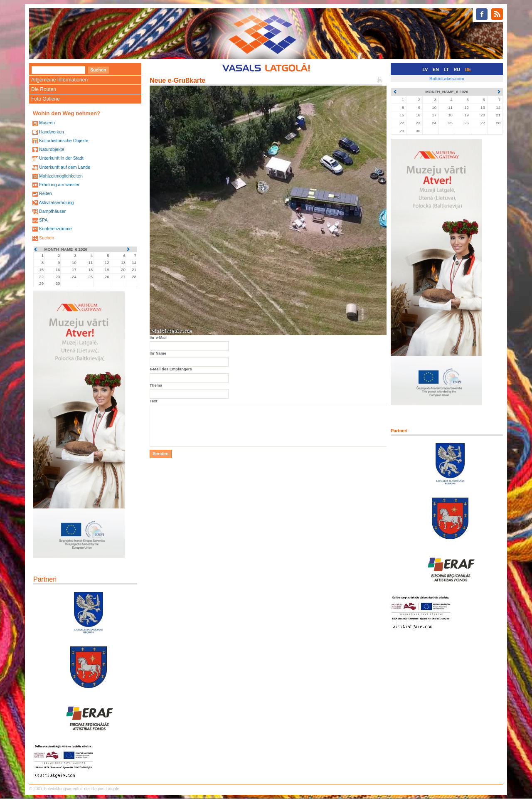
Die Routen (44, 89)
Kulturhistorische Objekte (64, 141)
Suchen (47, 238)
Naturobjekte (52, 149)
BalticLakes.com (447, 79)
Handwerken (52, 132)
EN (436, 69)
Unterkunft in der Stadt (61, 158)
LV (425, 69)
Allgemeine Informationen (59, 80)
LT (446, 69)
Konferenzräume (55, 229)
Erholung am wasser (59, 185)
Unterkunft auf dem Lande (65, 167)
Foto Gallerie (46, 99)
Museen (47, 123)
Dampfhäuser (52, 211)
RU (457, 69)
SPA (43, 220)
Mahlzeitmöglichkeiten (61, 176)
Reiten (46, 193)
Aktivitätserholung (56, 202)
